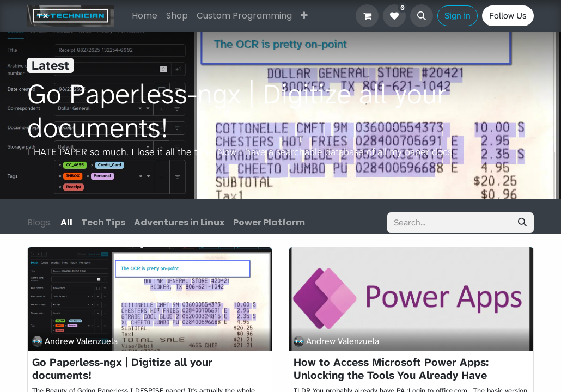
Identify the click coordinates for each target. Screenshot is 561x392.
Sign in (458, 16)
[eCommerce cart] (367, 16)
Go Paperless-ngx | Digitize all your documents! (122, 369)
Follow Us (508, 16)
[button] (422, 16)
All (66, 222)
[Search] (522, 223)
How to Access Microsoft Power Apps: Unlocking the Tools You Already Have (391, 369)
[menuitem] (145, 16)
